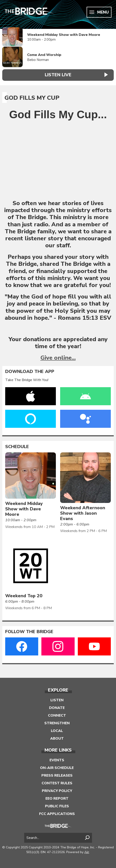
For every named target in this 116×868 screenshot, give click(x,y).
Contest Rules (57, 783)
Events (57, 760)
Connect (57, 715)
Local (57, 731)
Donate (57, 708)
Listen (57, 700)
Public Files (57, 806)
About (57, 738)
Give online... (58, 358)
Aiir (87, 852)
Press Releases (57, 775)
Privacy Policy (57, 791)
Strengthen (57, 723)
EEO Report (57, 799)
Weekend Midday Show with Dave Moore (64, 35)
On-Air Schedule (57, 768)
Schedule (17, 447)
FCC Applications (57, 814)
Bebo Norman (38, 60)
